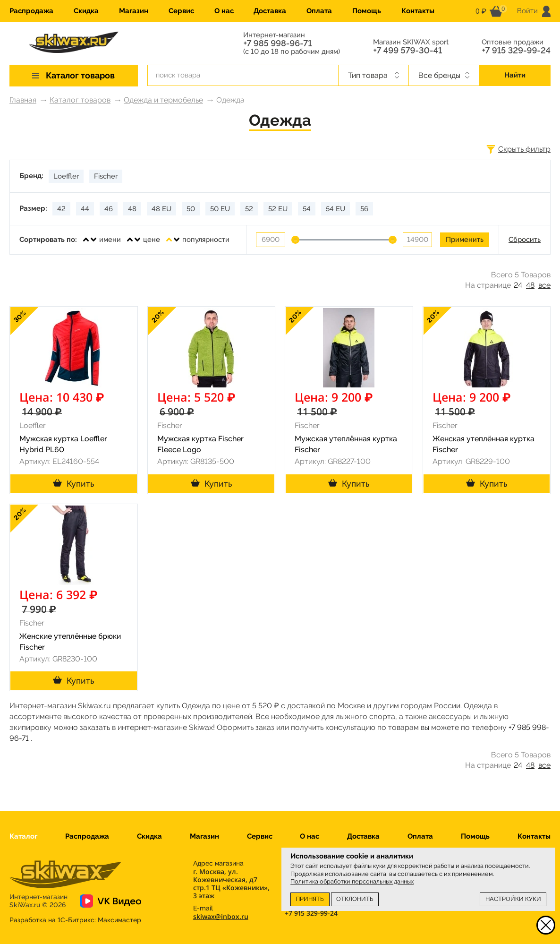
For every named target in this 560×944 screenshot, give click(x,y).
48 (530, 285)
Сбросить (525, 240)
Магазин (134, 11)
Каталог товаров (80, 100)
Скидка (86, 11)
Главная (23, 100)
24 (518, 285)
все (544, 285)
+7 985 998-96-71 (277, 43)
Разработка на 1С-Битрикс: (75, 920)
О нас (224, 11)
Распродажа (31, 11)
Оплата (319, 11)
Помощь (367, 11)
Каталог (23, 836)
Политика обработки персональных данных (352, 881)
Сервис (181, 11)
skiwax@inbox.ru (221, 916)
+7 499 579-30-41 (407, 51)
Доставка (270, 11)
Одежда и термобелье (163, 100)
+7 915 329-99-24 (516, 51)
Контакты (418, 11)
